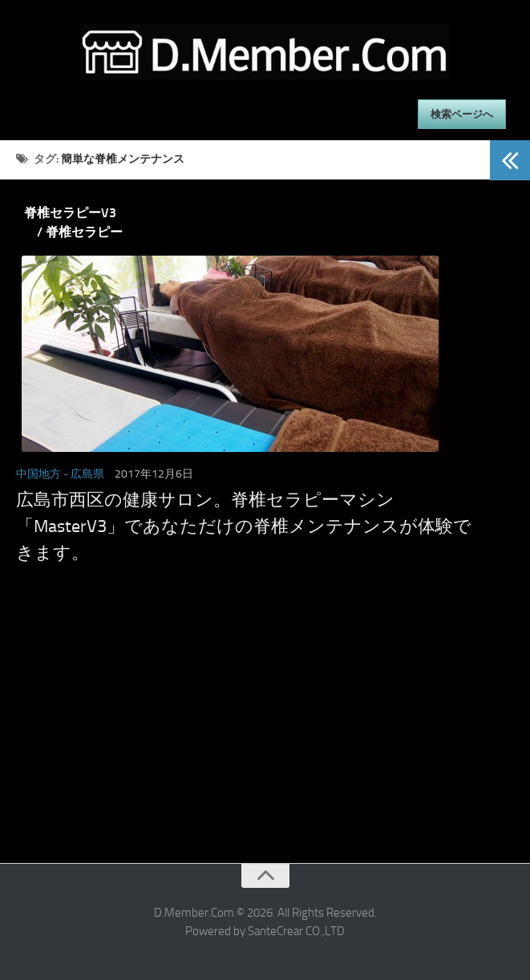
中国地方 (38, 474)
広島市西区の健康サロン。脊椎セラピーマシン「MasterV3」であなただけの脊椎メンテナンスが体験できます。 (244, 526)
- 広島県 (84, 474)
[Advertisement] (245, 743)
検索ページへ (462, 114)
